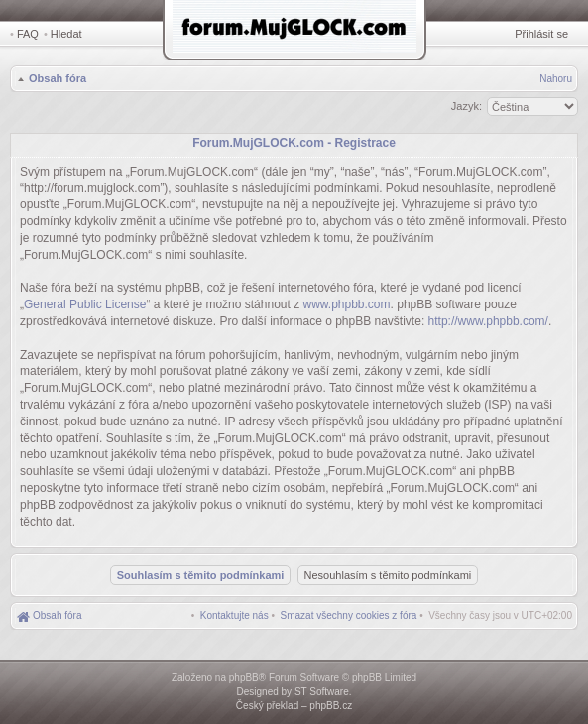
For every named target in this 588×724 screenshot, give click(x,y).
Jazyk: (467, 106)
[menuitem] (349, 615)
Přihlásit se (541, 34)
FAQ (28, 34)
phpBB (244, 678)
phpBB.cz (331, 706)
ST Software (322, 692)
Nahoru (556, 79)
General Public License (85, 304)
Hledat (66, 34)
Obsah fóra (58, 78)
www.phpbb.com (347, 304)
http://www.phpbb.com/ (488, 321)
